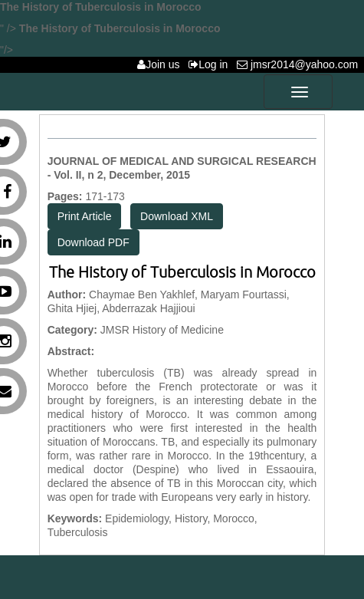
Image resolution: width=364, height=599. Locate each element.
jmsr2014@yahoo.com (300, 64)
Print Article (85, 216)
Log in (211, 64)
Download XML (177, 216)
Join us (161, 64)
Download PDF (93, 242)
